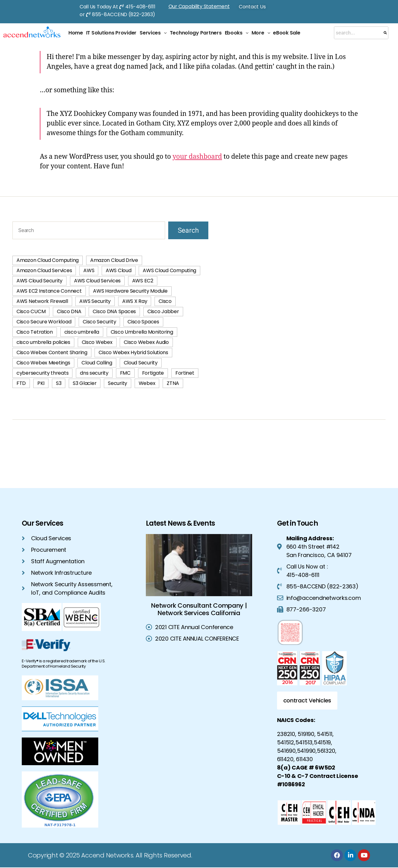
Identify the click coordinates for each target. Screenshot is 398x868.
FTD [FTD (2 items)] (21, 383)
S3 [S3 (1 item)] (59, 383)
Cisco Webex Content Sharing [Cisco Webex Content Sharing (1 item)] (52, 352)
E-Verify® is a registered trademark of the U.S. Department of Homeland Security (64, 664)
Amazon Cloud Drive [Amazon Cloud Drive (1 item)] (114, 260)
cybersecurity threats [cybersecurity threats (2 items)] (42, 373)
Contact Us (252, 7)
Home (76, 33)
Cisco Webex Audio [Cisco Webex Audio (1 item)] (146, 342)
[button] (153, 33)
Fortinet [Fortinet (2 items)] (185, 373)
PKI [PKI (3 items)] (41, 383)
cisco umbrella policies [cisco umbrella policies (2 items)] (43, 342)
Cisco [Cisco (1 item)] (165, 301)
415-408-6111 (140, 7)
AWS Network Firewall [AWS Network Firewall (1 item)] (42, 301)
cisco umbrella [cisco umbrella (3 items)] (82, 332)
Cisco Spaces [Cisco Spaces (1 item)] (143, 322)
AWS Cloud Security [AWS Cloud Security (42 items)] (39, 281)
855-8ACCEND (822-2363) (124, 14)
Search (188, 230)
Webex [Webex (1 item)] (147, 383)
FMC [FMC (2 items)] (125, 373)
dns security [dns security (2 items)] (94, 373)
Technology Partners (196, 33)
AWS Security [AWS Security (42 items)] (95, 301)
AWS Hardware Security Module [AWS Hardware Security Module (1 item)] (130, 291)
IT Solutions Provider (111, 33)
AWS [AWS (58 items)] (89, 270)
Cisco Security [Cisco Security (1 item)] (99, 322)
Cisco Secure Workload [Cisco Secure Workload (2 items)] (44, 322)
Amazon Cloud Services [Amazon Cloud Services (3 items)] (44, 270)
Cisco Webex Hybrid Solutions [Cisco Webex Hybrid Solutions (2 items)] (133, 352)
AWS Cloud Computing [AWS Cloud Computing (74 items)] (169, 270)
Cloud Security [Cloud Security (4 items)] (141, 363)
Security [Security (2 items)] (118, 383)
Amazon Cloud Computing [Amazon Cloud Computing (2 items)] (48, 260)
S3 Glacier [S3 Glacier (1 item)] (85, 383)
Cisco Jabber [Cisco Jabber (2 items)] (163, 311)
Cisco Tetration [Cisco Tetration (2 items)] (35, 332)
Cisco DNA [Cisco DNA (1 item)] (69, 311)
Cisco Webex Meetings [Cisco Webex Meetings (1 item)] (43, 363)
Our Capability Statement (199, 6)
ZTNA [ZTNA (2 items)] (173, 383)
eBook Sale (287, 33)
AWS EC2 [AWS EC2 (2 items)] (143, 281)
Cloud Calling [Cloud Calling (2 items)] (97, 363)
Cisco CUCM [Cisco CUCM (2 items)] (31, 311)
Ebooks (237, 33)
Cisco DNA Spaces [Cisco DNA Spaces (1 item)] (114, 311)
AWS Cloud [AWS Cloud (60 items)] (119, 270)
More (261, 33)
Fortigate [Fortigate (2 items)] (153, 373)
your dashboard (197, 157)
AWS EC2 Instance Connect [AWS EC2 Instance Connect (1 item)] (49, 291)
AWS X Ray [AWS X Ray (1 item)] (135, 301)
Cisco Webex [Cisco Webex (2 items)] (97, 342)
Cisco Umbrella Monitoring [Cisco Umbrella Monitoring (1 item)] (142, 332)
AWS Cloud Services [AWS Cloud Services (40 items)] (97, 281)
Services (153, 33)
